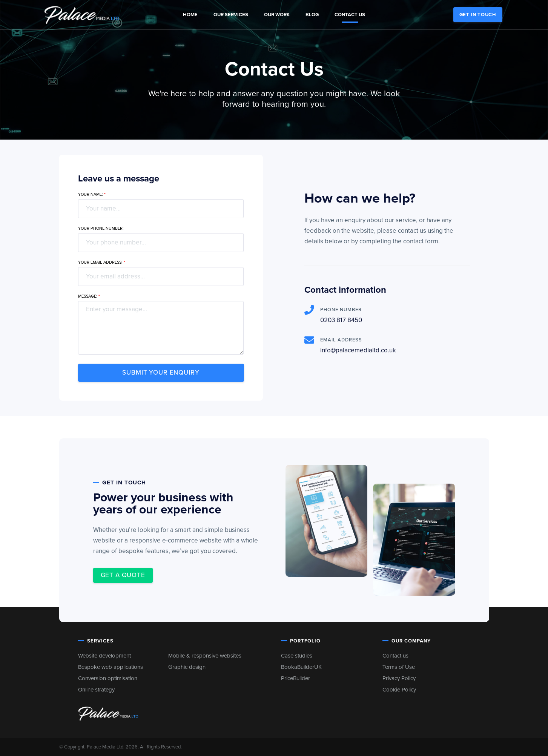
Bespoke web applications (111, 667)
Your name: (92, 194)
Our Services (231, 15)
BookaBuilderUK (301, 667)
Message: (89, 296)
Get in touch (478, 15)
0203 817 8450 (341, 320)
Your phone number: (101, 228)
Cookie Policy (399, 690)
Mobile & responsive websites (205, 656)
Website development (104, 656)
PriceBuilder (295, 678)
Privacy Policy (399, 678)
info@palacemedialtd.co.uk (358, 350)
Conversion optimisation (108, 678)
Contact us (350, 15)
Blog (312, 15)
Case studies (297, 656)
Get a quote (123, 575)
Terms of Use (399, 667)
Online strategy (96, 690)
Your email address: (102, 262)
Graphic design (187, 667)
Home (190, 15)
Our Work (277, 15)
